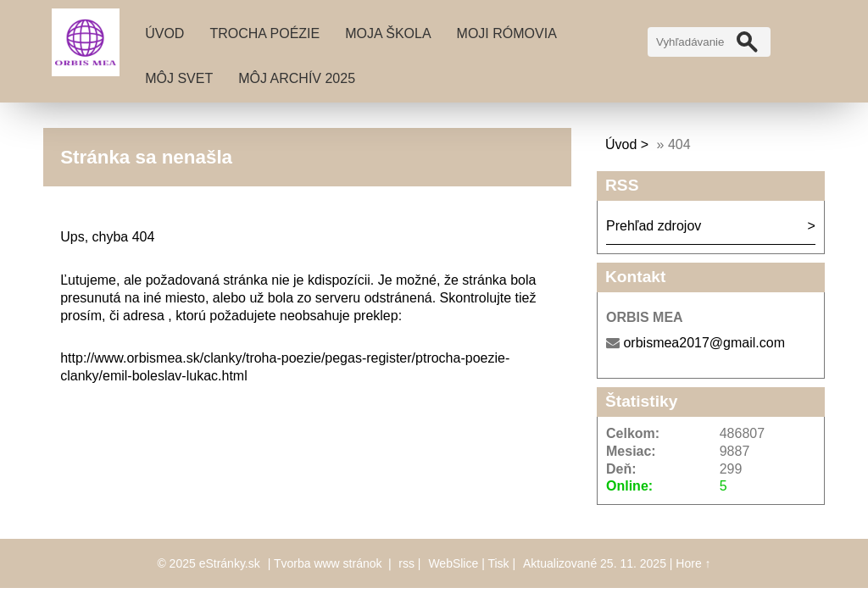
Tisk (498, 563)
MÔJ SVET (179, 78)
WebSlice (453, 563)
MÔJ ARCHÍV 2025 (297, 78)
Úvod (164, 33)
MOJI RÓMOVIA (507, 33)
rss (406, 563)
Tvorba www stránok (328, 563)
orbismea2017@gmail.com (704, 343)
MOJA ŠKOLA (388, 33)
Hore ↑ (693, 563)
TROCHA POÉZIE (264, 33)
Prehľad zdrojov (654, 226)
